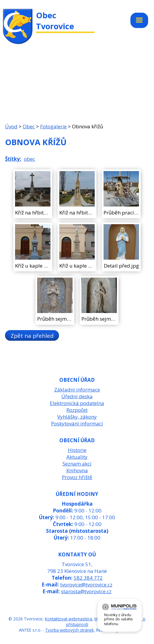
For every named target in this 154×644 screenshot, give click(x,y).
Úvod (11, 126)
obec (30, 159)
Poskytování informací (77, 423)
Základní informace (77, 390)
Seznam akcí (77, 464)
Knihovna (77, 470)
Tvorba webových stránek (69, 630)
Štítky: (13, 159)
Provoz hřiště (77, 477)
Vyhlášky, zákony (77, 417)
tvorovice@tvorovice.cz (86, 585)
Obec (29, 126)
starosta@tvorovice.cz (86, 591)
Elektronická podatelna (77, 403)
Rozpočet (77, 410)
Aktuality (77, 457)
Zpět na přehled (32, 336)
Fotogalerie (53, 126)
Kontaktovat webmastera (68, 619)
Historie (77, 450)
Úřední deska (77, 396)
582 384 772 (88, 578)
